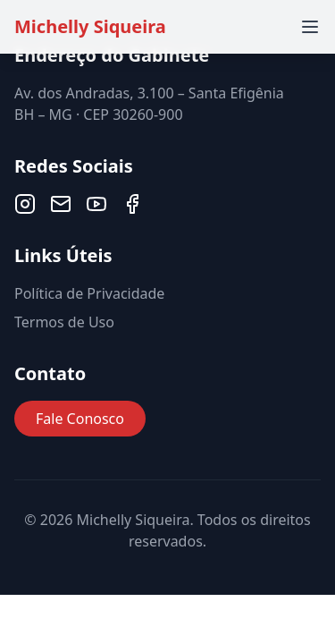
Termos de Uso (64, 322)
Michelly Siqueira (90, 26)
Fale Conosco (80, 419)
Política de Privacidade (89, 293)
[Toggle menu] (310, 27)
